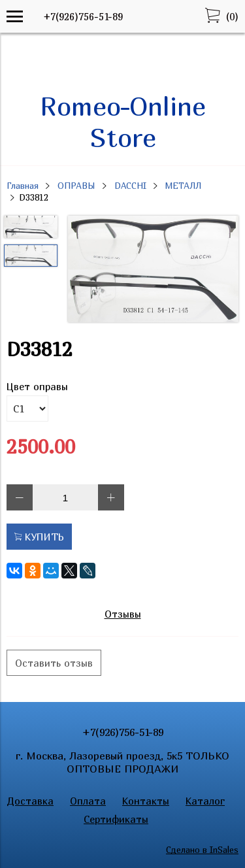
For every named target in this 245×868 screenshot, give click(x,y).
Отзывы (123, 614)
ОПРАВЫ (76, 186)
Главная (23, 186)
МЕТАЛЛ (183, 186)
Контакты (146, 801)
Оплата (88, 801)
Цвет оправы (37, 386)
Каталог (205, 801)
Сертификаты (116, 819)
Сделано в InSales (202, 850)
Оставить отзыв (54, 663)
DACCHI (130, 186)
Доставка (30, 801)
